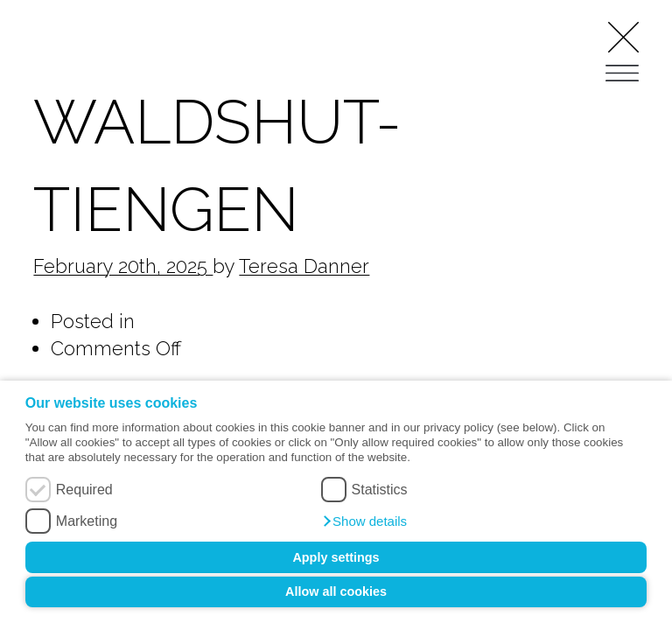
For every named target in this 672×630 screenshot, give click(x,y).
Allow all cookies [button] (336, 591)
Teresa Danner (304, 266)
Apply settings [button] (336, 557)
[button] (364, 521)
